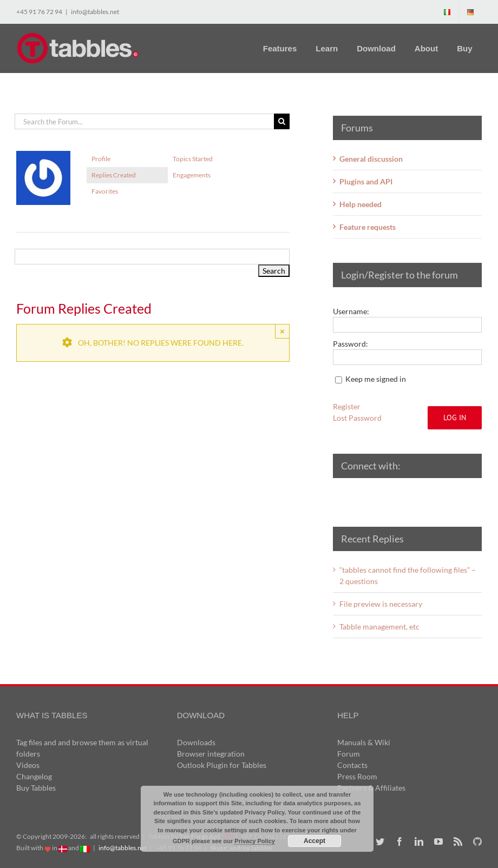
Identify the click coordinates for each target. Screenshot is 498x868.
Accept (314, 841)
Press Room (357, 776)
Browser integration (211, 754)
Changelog (34, 776)
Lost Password (357, 418)
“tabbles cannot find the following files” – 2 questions (408, 575)
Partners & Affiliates (371, 788)
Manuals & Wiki (364, 742)
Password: (350, 344)
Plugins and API (366, 181)
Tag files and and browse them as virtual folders (82, 748)
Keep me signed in (376, 379)
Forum (349, 754)
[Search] (282, 121)
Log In (455, 418)
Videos (28, 765)
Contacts (352, 765)
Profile (101, 159)
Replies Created (114, 175)
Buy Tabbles (36, 788)
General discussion (371, 159)
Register (347, 406)
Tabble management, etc (379, 627)
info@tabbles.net (95, 12)
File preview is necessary (381, 604)
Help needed (361, 204)
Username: (351, 311)
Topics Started (193, 159)
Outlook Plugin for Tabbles (222, 765)
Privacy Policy (255, 841)
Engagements (192, 175)
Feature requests (368, 227)
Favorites (105, 191)
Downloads (196, 742)
